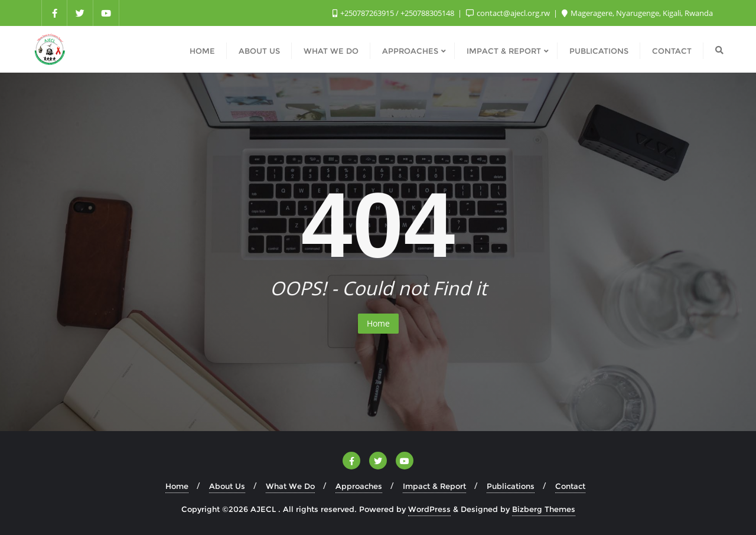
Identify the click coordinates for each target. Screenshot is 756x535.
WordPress (429, 509)
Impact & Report (434, 486)
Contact (570, 486)
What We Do (290, 486)
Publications (511, 486)
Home (378, 323)
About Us (227, 486)
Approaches (359, 486)
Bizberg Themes (544, 509)
